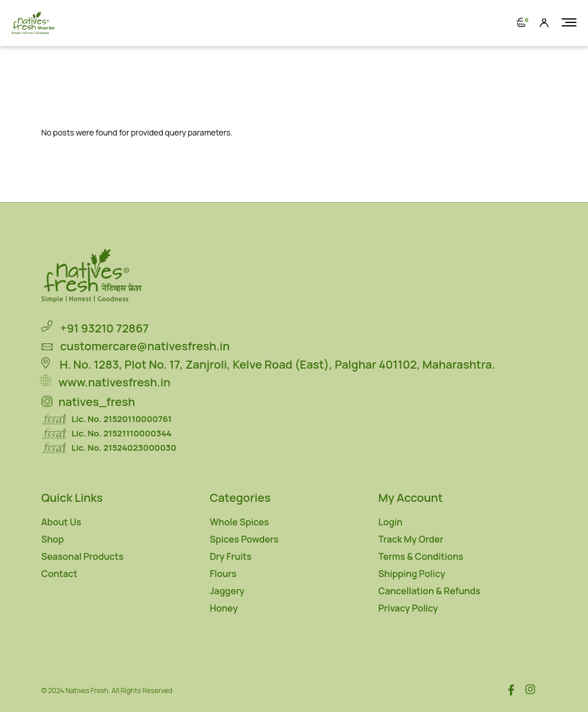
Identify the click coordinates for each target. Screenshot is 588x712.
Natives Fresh (87, 690)
